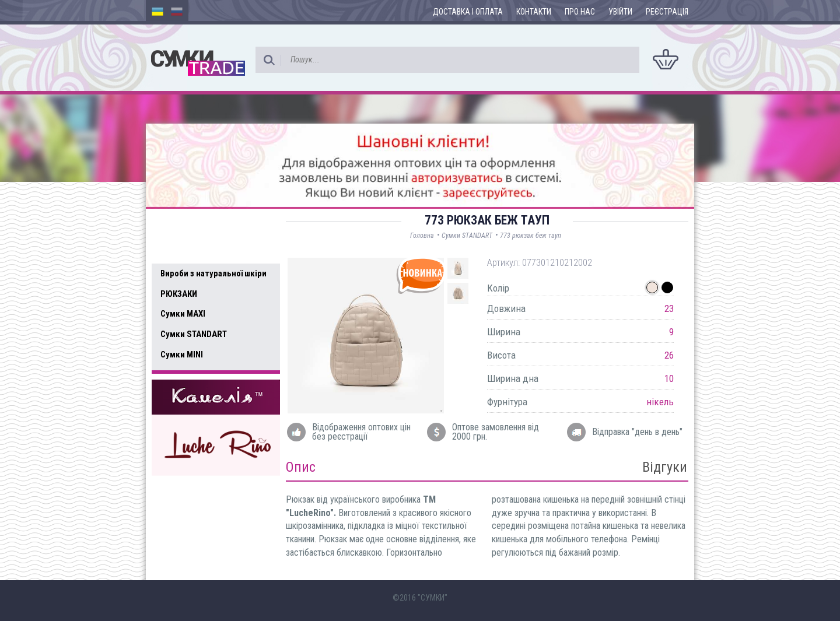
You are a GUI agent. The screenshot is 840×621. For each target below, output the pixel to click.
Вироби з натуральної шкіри (213, 273)
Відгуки (665, 467)
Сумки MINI (182, 355)
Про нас (580, 12)
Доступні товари (200, 225)
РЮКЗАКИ (179, 294)
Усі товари (186, 250)
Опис (301, 467)
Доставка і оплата (468, 12)
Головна (422, 236)
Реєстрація (667, 12)
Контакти (534, 12)
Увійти (620, 12)
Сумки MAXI (183, 314)
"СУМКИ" (433, 598)
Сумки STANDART (194, 334)
